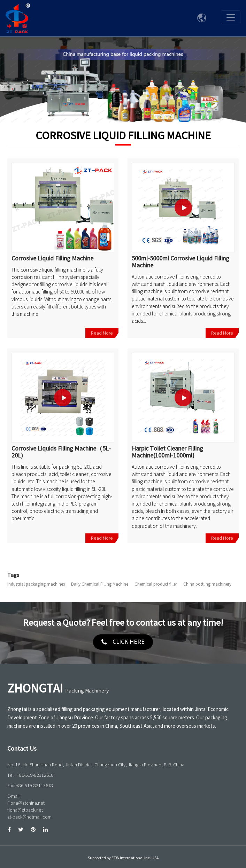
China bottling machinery (207, 584)
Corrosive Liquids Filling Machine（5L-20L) (61, 452)
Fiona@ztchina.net (26, 803)
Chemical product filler (156, 584)
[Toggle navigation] (231, 17)
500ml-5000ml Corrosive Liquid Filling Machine (180, 262)
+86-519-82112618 (35, 775)
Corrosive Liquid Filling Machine (52, 259)
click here (129, 642)
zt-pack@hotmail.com (29, 817)
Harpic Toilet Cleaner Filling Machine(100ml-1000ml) (167, 452)
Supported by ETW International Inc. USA (123, 858)
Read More (102, 333)
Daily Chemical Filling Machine (100, 584)
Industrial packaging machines (36, 584)
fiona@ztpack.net (25, 810)
